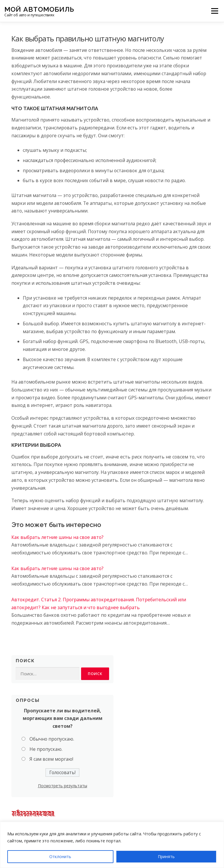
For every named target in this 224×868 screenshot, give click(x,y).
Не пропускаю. (46, 749)
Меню (215, 11)
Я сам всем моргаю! (51, 759)
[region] (112, 845)
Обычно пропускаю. (52, 739)
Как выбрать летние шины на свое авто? (57, 537)
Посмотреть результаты (63, 786)
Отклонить (60, 856)
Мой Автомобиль (39, 9)
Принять (166, 856)
